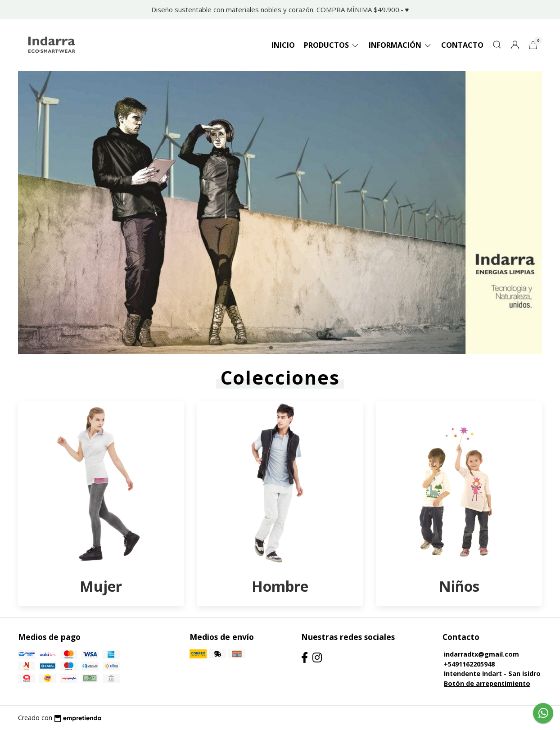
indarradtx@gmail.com (481, 654)
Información (400, 45)
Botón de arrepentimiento (487, 683)
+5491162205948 (469, 664)
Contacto (462, 45)
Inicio (283, 45)
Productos (332, 45)
